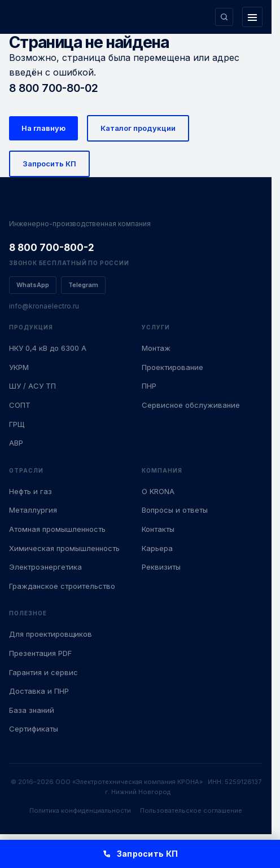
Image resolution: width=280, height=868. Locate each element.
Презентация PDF (40, 653)
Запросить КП (49, 164)
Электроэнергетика (45, 567)
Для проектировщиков (51, 634)
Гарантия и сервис (43, 672)
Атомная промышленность (57, 529)
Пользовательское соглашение (191, 810)
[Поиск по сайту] (224, 17)
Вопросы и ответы (175, 510)
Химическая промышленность (64, 548)
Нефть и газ (30, 491)
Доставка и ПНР (39, 691)
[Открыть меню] (252, 17)
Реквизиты (161, 567)
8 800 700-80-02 (54, 88)
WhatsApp (33, 285)
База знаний (32, 710)
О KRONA (158, 491)
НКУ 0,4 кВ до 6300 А (48, 348)
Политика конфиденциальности (80, 810)
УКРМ (19, 367)
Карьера (157, 548)
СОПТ (20, 405)
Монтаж (156, 348)
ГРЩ (17, 424)
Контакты (158, 529)
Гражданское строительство (62, 586)
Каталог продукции (138, 128)
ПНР (149, 386)
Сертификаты (34, 729)
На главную (43, 128)
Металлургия (33, 510)
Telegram (83, 285)
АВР (16, 443)
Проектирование (172, 367)
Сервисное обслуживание (191, 405)
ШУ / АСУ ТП (32, 386)
